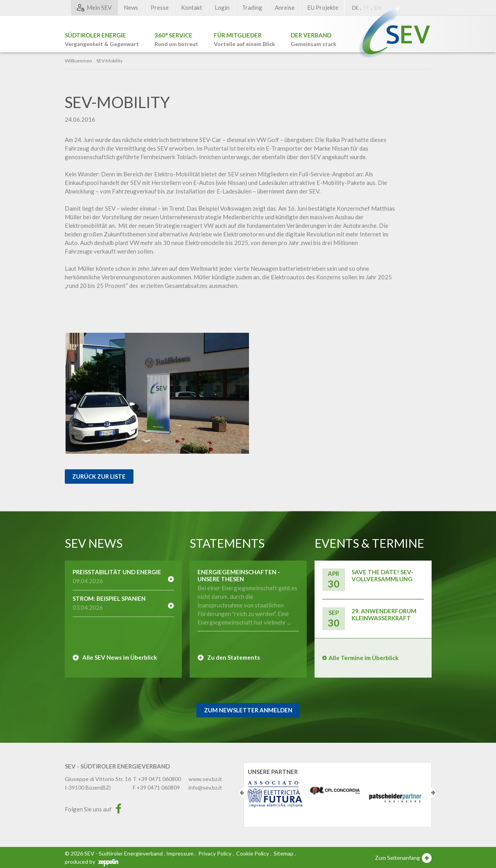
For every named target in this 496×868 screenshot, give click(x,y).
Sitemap (284, 853)
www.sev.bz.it (205, 779)
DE (356, 8)
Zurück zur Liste (99, 476)
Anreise (285, 7)
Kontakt (192, 7)
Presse (160, 7)
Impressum (180, 853)
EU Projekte (323, 7)
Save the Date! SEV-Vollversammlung (382, 575)
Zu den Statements (234, 657)
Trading (252, 7)
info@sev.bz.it (205, 787)
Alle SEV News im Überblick (120, 657)
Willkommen (78, 61)
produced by (92, 862)
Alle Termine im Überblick (364, 658)
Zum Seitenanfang (403, 857)
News (131, 7)
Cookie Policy (252, 853)
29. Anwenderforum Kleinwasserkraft (384, 614)
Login (222, 7)
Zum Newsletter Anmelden (248, 710)
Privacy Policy (215, 853)
